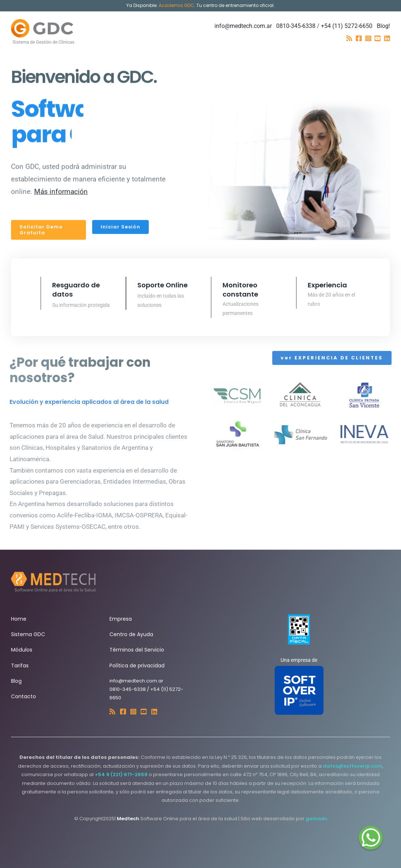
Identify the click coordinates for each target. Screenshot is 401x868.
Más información (61, 190)
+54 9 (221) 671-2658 (121, 774)
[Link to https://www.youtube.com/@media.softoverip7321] (377, 38)
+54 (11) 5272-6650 (347, 26)
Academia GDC (176, 5)
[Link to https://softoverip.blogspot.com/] (349, 38)
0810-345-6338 (296, 26)
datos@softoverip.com (353, 766)
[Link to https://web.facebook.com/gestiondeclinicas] (359, 38)
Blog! (383, 26)
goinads (316, 819)
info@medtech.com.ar (243, 26)
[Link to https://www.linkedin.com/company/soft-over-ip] (387, 38)
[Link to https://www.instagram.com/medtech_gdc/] (368, 38)
